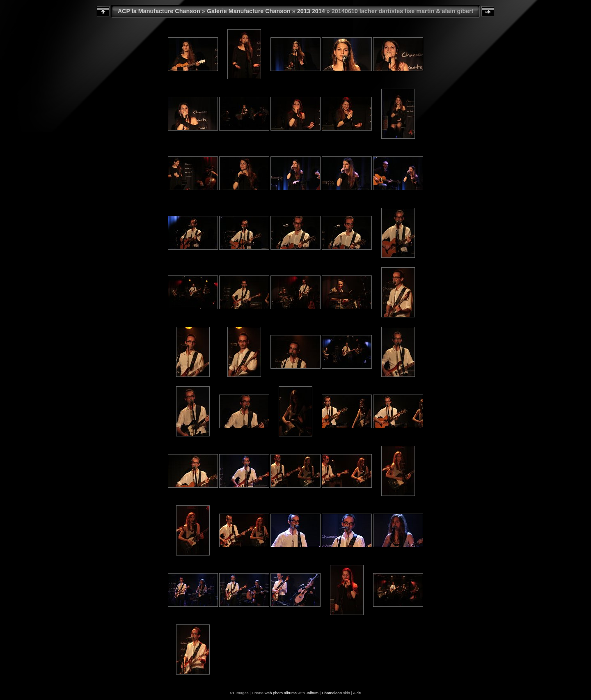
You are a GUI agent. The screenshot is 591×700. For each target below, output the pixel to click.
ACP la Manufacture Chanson (159, 11)
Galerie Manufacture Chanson (249, 11)
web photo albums (281, 693)
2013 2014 (311, 11)
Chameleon (332, 693)
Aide (357, 693)
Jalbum (312, 693)
